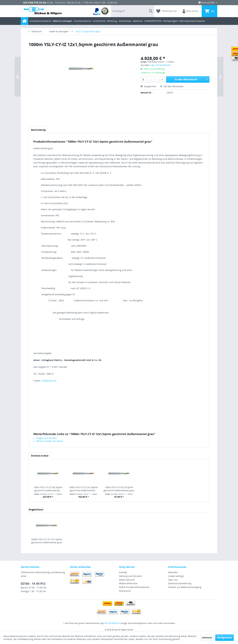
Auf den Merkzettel (172, 86)
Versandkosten (112, 623)
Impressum (125, 591)
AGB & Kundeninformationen (134, 587)
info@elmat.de (49, 381)
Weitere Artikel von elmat (48, 441)
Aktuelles (173, 572)
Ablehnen (207, 638)
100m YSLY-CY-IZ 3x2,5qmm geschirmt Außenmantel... (48, 489)
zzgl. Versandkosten (161, 65)
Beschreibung (38, 130)
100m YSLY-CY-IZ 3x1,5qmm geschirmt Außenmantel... (83, 489)
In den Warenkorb (191, 79)
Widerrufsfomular (128, 583)
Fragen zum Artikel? (45, 438)
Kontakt (123, 572)
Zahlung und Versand (130, 576)
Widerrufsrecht (127, 580)
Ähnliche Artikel (40, 456)
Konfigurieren (225, 638)
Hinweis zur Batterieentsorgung (185, 587)
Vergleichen (148, 86)
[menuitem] (101, 11)
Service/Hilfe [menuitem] (207, 3)
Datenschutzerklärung (180, 583)
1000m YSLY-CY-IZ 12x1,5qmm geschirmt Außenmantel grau (47, 541)
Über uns (173, 580)
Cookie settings (176, 576)
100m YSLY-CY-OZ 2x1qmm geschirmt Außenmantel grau (119, 489)
